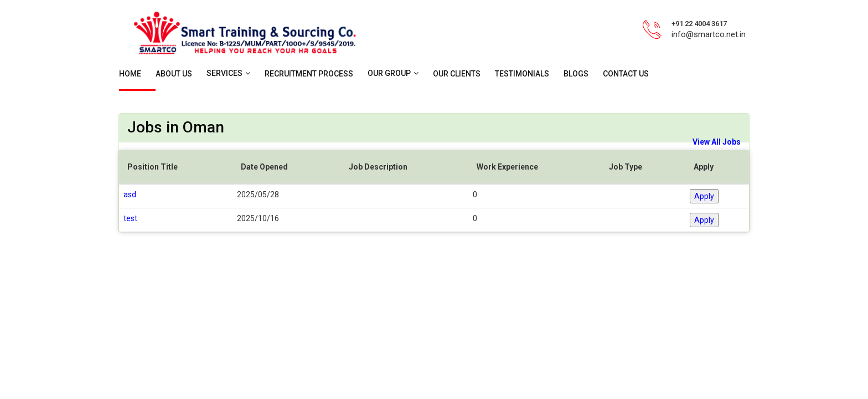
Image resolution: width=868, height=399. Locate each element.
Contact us (626, 74)
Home (130, 74)
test (130, 218)
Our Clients (457, 74)
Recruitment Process (309, 74)
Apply (704, 196)
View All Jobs (717, 142)
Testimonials (522, 74)
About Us (174, 74)
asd (130, 195)
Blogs (576, 74)
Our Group (389, 73)
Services (224, 73)
